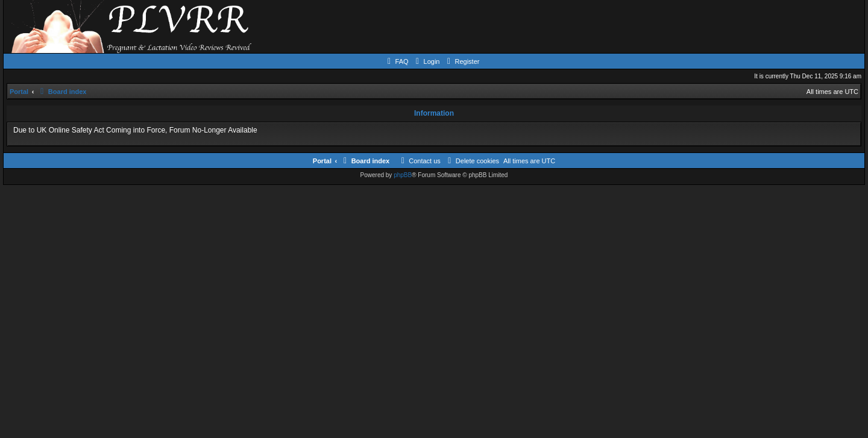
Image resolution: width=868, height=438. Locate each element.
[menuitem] (397, 61)
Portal (19, 92)
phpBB (403, 175)
